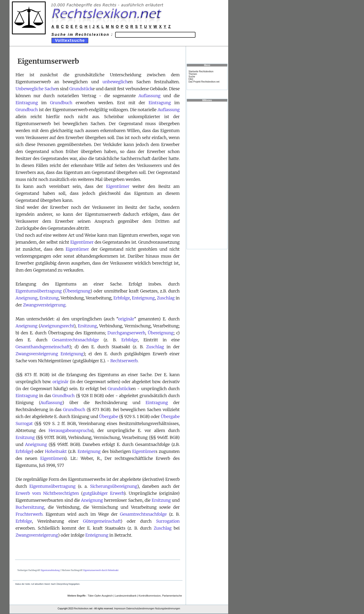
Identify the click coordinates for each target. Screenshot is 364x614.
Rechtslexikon (81, 609)
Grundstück (81, 89)
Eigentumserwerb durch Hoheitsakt (101, 570)
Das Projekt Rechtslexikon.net (204, 82)
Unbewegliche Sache (36, 89)
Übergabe (109, 417)
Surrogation (168, 521)
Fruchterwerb (29, 514)
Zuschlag (166, 298)
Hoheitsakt (56, 451)
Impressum (120, 609)
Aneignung (26, 298)
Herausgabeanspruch (69, 430)
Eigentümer (118, 186)
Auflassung (149, 96)
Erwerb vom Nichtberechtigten (47, 493)
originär (126, 319)
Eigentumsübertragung (39, 291)
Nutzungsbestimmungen (168, 609)
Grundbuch (61, 103)
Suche (192, 77)
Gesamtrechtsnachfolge (76, 340)
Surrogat (24, 423)
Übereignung (78, 291)
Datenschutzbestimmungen (140, 609)
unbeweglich (115, 82)
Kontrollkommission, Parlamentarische (160, 596)
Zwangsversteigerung (44, 305)
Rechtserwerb (124, 361)
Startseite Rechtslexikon (201, 71)
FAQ (191, 79)
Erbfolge (122, 298)
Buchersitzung (30, 507)
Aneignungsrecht (57, 326)
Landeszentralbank (126, 596)
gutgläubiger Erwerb (103, 493)
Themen (193, 74)
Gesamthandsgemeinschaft (42, 347)
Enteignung (143, 298)
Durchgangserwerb (126, 333)
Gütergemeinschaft (102, 521)
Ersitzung (49, 298)
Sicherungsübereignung (114, 486)
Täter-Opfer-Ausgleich (100, 596)
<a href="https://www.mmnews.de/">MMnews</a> (207, 175)
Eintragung (27, 103)
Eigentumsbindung (50, 570)
